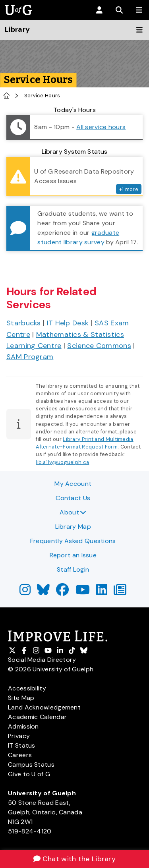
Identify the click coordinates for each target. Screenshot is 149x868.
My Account (73, 484)
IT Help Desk (68, 323)
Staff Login (73, 569)
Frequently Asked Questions (73, 541)
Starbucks (24, 323)
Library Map (73, 527)
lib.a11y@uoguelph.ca (62, 462)
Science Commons (99, 346)
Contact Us (73, 498)
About (73, 512)
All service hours (101, 127)
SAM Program (30, 357)
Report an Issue (73, 555)
